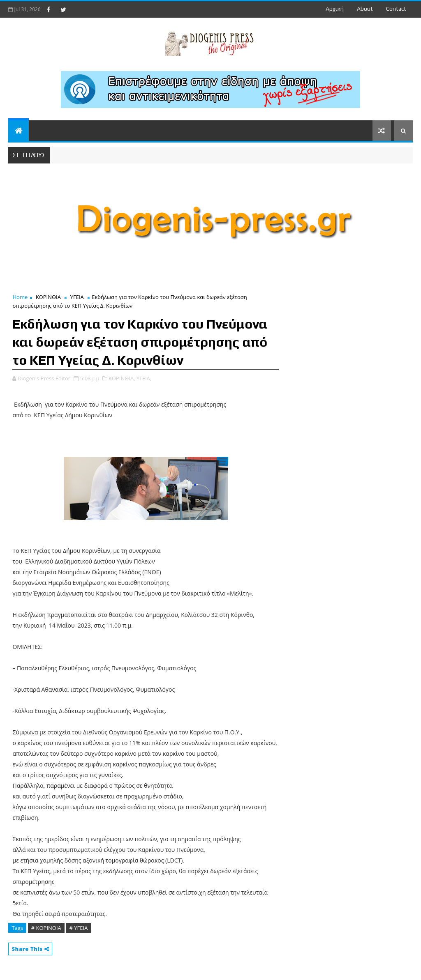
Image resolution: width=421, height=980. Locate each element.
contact (396, 9)
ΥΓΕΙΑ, (144, 378)
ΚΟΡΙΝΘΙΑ (48, 297)
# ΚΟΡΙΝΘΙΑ (46, 928)
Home (20, 297)
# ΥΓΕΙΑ (78, 928)
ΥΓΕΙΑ (77, 297)
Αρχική (335, 9)
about (365, 9)
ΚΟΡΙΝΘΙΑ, (122, 378)
